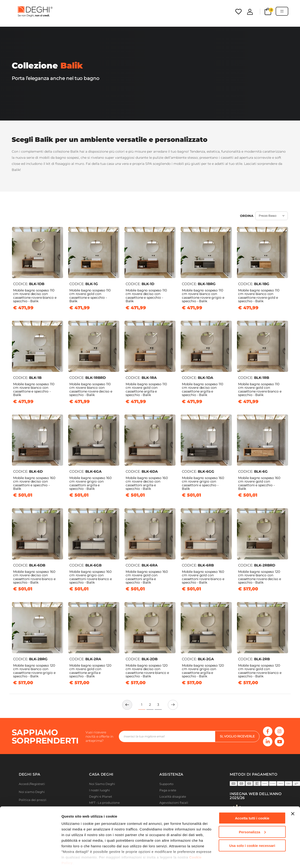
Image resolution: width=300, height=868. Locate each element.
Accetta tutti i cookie (252, 802)
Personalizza (252, 815)
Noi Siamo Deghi (102, 784)
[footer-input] (167, 736)
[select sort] (272, 216)
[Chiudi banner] (293, 797)
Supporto (166, 784)
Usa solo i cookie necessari (252, 829)
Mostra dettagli (74, 859)
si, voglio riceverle (237, 736)
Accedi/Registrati (32, 784)
